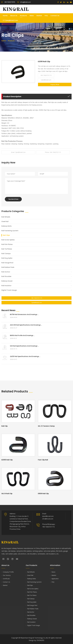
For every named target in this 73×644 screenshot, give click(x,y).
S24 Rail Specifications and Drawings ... (24, 346)
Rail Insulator (6, 286)
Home (5, 16)
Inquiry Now (55, 84)
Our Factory (7, 575)
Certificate (6, 579)
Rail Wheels (6, 217)
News (32, 16)
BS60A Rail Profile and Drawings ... (22, 335)
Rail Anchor (6, 272)
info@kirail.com (24, 2)
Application (55, 579)
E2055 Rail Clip (7, 460)
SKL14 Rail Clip (7, 494)
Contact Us (55, 16)
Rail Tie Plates (7, 249)
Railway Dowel (7, 281)
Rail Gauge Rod (7, 263)
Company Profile (8, 572)
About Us (14, 16)
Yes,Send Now (13, 199)
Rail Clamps (6, 254)
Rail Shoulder (6, 276)
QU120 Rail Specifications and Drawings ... (25, 356)
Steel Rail (5, 221)
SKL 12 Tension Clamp (46, 426)
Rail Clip (5, 426)
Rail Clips (6, 235)
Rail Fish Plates (7, 244)
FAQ (46, 16)
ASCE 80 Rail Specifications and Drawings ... (26, 325)
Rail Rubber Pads (8, 267)
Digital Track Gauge (9, 290)
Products (23, 16)
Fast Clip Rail (43, 460)
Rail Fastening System (10, 231)
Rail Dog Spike (7, 258)
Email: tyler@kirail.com (18, 152)
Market (39, 16)
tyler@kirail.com (10, 20)
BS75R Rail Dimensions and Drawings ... (24, 314)
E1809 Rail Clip (43, 494)
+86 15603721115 (8, 2)
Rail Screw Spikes (8, 240)
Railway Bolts (7, 226)
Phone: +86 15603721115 (53, 152)
